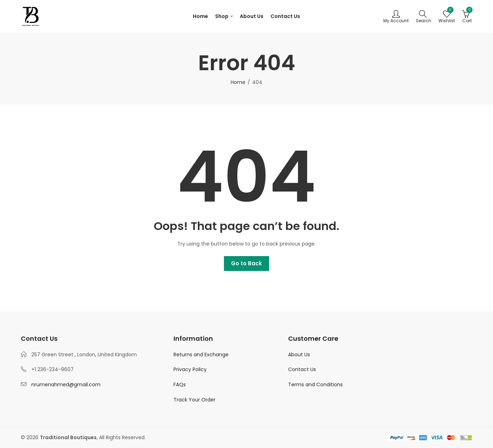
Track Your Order (194, 400)
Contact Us (302, 369)
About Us (299, 355)
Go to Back (246, 263)
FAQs (180, 385)
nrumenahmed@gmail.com (66, 385)
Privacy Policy (190, 369)
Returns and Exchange (201, 355)
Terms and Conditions (315, 385)
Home (238, 82)
